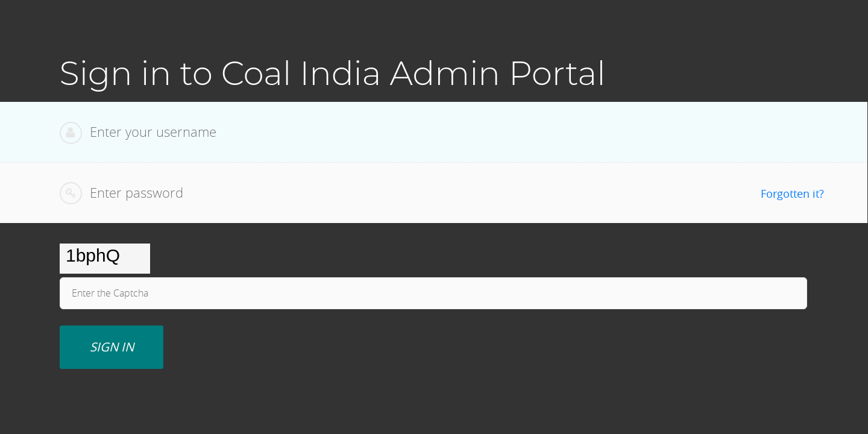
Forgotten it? (792, 193)
